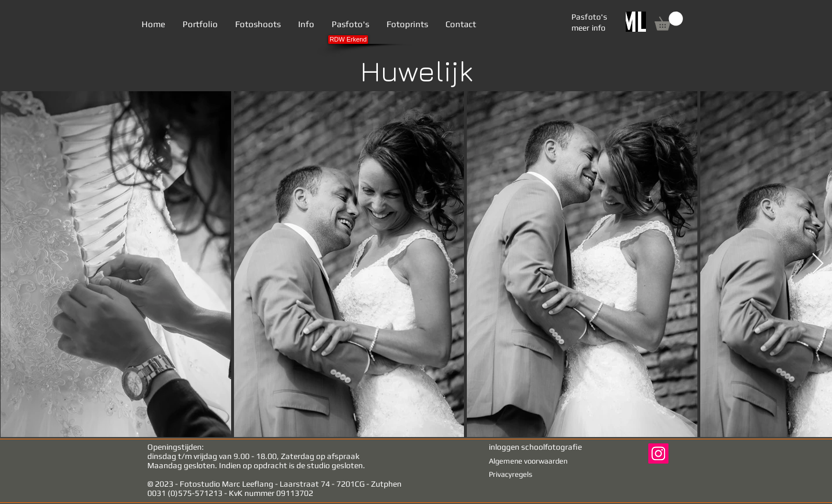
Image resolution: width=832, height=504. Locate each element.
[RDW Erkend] (348, 40)
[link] (669, 21)
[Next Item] (818, 264)
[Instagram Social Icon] (658, 453)
